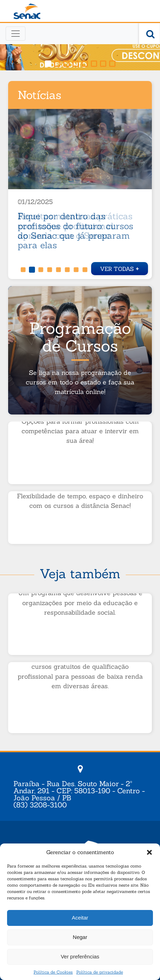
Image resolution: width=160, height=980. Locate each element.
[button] (149, 852)
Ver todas (120, 268)
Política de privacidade (100, 972)
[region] (80, 47)
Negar (80, 937)
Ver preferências (80, 956)
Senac (27, 11)
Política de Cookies (53, 972)
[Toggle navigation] (16, 34)
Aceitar (80, 918)
